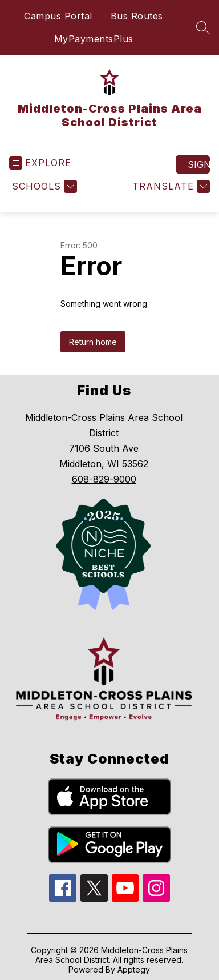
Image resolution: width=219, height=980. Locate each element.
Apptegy (134, 969)
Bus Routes (137, 16)
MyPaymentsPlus (94, 39)
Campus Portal (58, 16)
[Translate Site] (170, 186)
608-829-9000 (104, 479)
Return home (93, 342)
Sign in (199, 164)
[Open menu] (40, 163)
